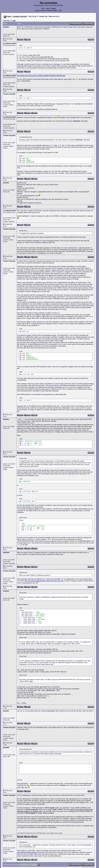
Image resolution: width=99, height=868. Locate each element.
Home (43, 9)
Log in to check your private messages (46, 10)
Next (14, 20)
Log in (60, 10)
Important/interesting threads (27, 852)
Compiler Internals (20, 16)
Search (48, 9)
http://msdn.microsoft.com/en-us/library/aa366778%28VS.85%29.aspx (41, 76)
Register (54, 9)
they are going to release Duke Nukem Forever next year (44, 581)
